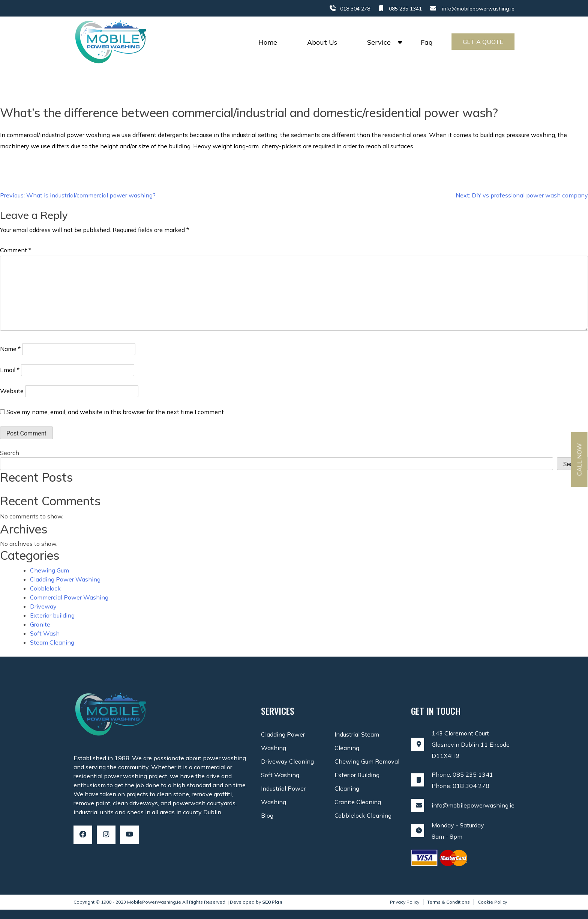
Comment (16, 250)
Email (10, 370)
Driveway (43, 606)
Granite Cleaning (358, 802)
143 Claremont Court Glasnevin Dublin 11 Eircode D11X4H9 (471, 744)
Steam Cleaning (52, 642)
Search (10, 453)
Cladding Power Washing (65, 579)
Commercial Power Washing (69, 597)
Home (268, 42)
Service (379, 42)
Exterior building (52, 615)
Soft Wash (45, 633)
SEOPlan (272, 902)
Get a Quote (483, 42)
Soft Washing (280, 775)
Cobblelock (45, 588)
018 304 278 (355, 9)
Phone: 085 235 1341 (462, 774)
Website (12, 391)
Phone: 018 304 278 (460, 786)
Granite (40, 624)
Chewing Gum (49, 570)
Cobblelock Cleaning (363, 815)
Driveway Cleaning (287, 761)
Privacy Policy (405, 902)
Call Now (579, 460)
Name (10, 349)
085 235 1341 (405, 9)
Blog (267, 815)
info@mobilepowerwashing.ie (478, 9)
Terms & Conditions (448, 902)
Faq (427, 42)
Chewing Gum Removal (367, 761)
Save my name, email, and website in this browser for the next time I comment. (116, 412)
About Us (322, 42)
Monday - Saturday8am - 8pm (458, 831)
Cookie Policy (492, 902)
